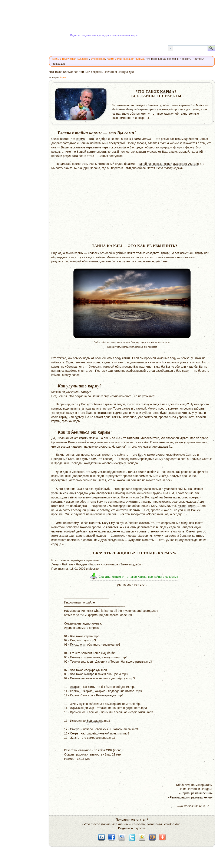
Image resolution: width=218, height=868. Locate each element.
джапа (182, 506)
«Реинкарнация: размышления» (190, 797)
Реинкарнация (106, 695)
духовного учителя (186, 164)
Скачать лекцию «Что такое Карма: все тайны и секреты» (138, 577)
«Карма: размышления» (196, 793)
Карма (63, 78)
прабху (153, 109)
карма (81, 139)
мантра (89, 674)
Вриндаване (95, 721)
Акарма (75, 687)
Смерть (75, 729)
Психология (78, 645)
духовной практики (109, 733)
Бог (140, 455)
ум (114, 514)
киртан (193, 506)
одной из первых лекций (155, 164)
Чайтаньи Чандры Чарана (130, 109)
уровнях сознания (64, 493)
